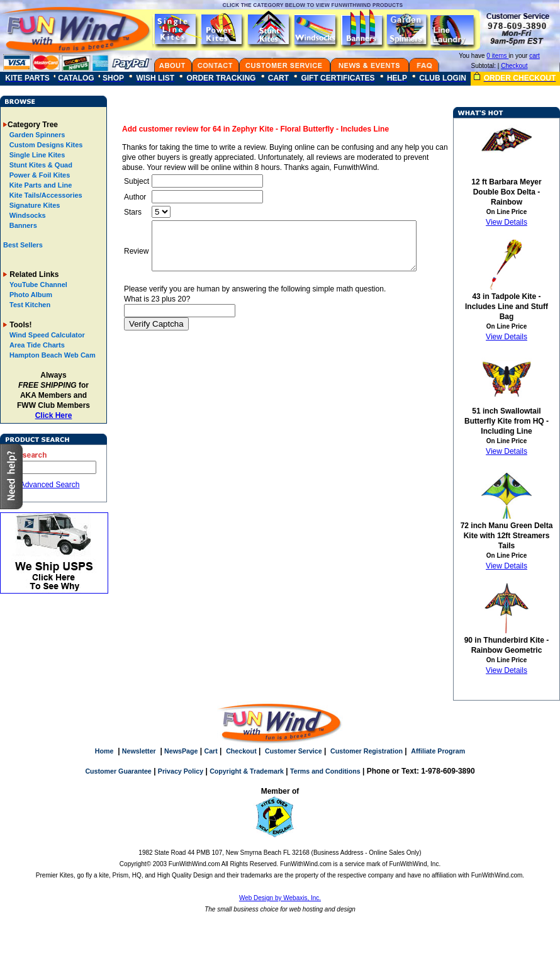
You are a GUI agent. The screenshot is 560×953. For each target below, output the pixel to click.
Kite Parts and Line (40, 185)
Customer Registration (367, 751)
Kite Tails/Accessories (45, 195)
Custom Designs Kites (45, 145)
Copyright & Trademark (247, 771)
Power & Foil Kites (39, 175)
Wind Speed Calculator (47, 335)
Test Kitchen (30, 305)
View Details (507, 222)
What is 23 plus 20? (156, 308)
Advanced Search (50, 485)
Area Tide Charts (37, 345)
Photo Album (31, 295)
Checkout (514, 66)
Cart (210, 751)
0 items (497, 56)
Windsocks (27, 215)
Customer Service (294, 751)
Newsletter (139, 751)
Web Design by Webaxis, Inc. (280, 898)
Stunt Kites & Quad (40, 165)
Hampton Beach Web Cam (53, 355)
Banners (22, 225)
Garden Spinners (36, 135)
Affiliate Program (438, 751)
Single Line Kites (36, 155)
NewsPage (181, 751)
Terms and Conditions (325, 771)
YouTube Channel (38, 285)
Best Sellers (23, 245)
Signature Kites (34, 205)
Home (104, 751)
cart (535, 56)
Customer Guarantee (118, 771)
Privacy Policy (181, 771)
